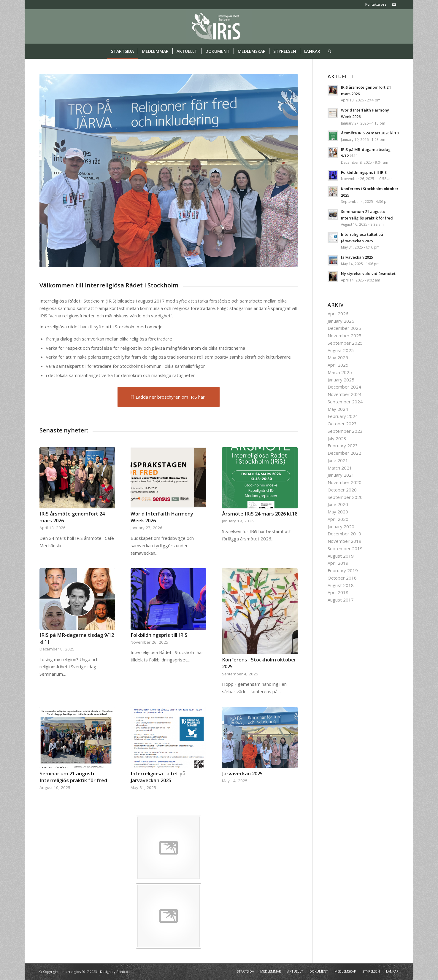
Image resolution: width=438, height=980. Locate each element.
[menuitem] (374, 4)
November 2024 (345, 394)
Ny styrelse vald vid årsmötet (368, 273)
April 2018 (338, 592)
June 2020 (338, 504)
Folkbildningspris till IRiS (159, 635)
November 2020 (345, 482)
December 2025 (344, 328)
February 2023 (343, 446)
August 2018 (341, 585)
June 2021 (338, 460)
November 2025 (345, 335)
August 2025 (341, 350)
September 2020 (345, 497)
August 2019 (341, 556)
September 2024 (345, 402)
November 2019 (345, 541)
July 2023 (337, 438)
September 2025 (345, 343)
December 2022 (344, 453)
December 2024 (344, 387)
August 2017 (341, 600)
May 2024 (338, 409)
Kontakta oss (376, 4)
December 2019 (344, 534)
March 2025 (340, 372)
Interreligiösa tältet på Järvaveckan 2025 (158, 777)
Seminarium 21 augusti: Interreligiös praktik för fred (73, 777)
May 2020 (338, 512)
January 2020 (341, 526)
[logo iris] (219, 26)
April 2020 (338, 519)
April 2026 (338, 314)
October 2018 (342, 578)
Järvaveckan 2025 (242, 773)
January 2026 (341, 321)
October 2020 (342, 490)
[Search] (328, 51)
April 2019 (338, 563)
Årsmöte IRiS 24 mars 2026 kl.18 (260, 514)
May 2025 (338, 357)
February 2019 (343, 570)
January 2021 (341, 475)
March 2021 (340, 468)
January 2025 (341, 380)
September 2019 (345, 548)
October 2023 (342, 424)
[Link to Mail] (394, 4)
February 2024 (343, 416)
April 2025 (338, 365)
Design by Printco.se (116, 972)
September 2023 (345, 431)
